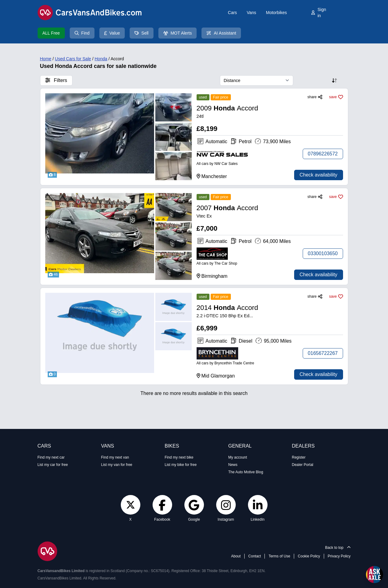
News (233, 465)
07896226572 (323, 154)
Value (112, 33)
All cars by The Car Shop (217, 263)
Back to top (338, 548)
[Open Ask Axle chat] (375, 575)
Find (82, 33)
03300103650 (323, 253)
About (236, 556)
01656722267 (323, 353)
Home (46, 59)
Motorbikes (276, 13)
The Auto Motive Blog (246, 472)
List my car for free (53, 465)
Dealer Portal (303, 465)
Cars (232, 13)
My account (238, 457)
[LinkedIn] (258, 505)
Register (299, 457)
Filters (56, 80)
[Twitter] (131, 505)
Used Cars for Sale (73, 59)
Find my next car (51, 457)
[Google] (194, 505)
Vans (251, 13)
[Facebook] (162, 505)
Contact (255, 556)
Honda (101, 59)
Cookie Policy (309, 556)
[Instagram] (226, 505)
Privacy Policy (339, 556)
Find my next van (115, 457)
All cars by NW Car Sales (217, 164)
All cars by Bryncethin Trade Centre (225, 363)
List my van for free (117, 465)
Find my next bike (179, 457)
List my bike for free (181, 465)
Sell (141, 33)
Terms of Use (279, 556)
